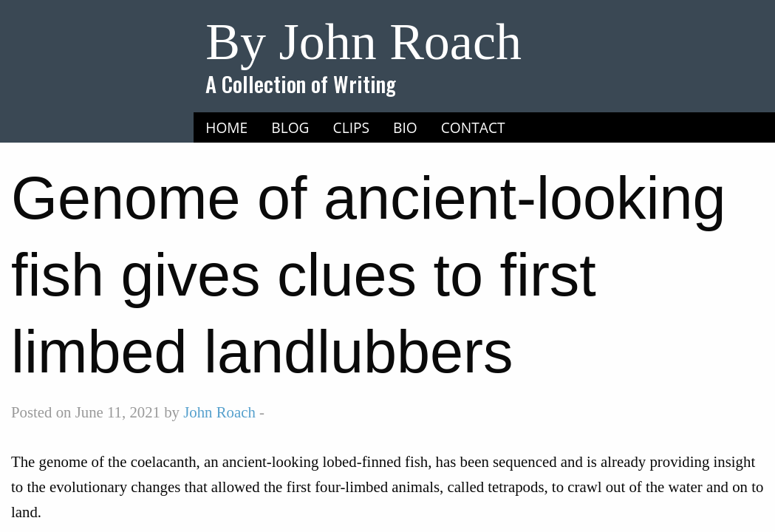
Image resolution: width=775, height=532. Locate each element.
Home (226, 127)
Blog (290, 127)
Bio (405, 127)
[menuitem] (226, 128)
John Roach (219, 412)
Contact (473, 127)
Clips (352, 127)
